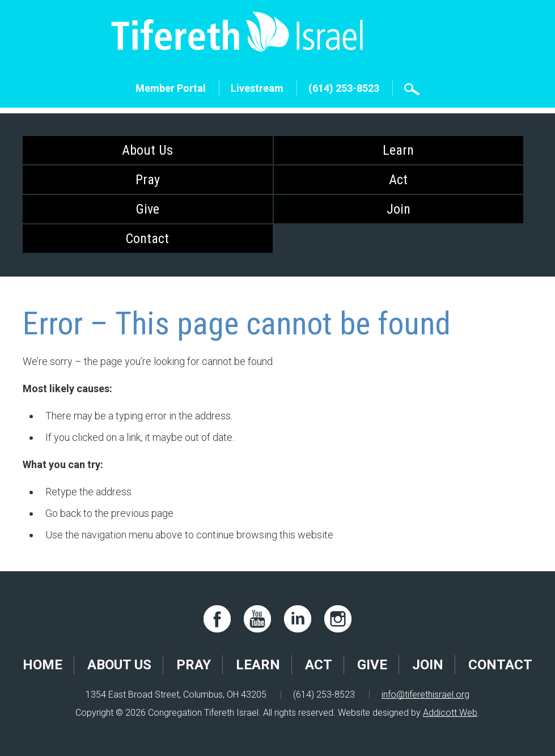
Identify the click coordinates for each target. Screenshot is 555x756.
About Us (147, 150)
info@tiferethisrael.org (425, 695)
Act (398, 180)
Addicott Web (450, 713)
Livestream (257, 88)
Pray (148, 180)
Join (399, 209)
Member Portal (171, 88)
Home (43, 665)
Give (148, 209)
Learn (398, 150)
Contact (147, 239)
